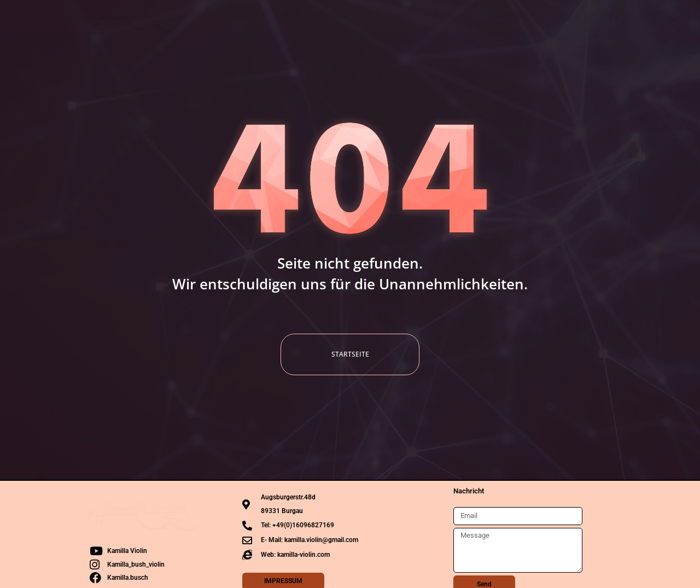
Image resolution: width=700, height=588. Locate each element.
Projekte (392, 16)
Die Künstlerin (226, 16)
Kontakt (512, 16)
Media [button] (340, 16)
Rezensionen (453, 16)
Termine (289, 16)
